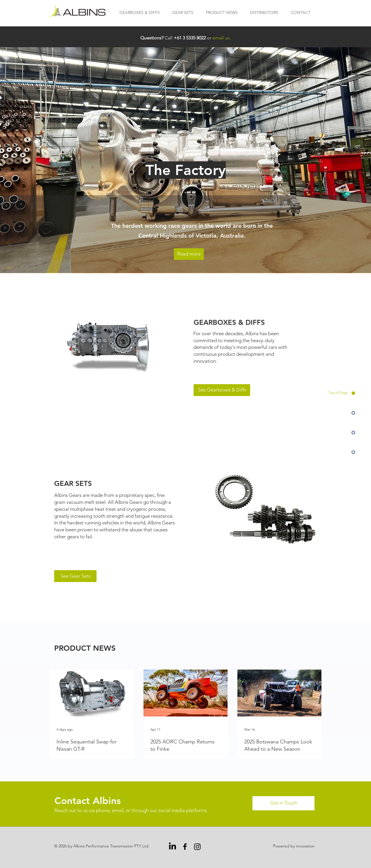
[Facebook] (185, 847)
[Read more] (189, 254)
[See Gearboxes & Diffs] (222, 390)
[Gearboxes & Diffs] (111, 346)
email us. (222, 38)
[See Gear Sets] (75, 576)
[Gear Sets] (265, 509)
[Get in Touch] (283, 803)
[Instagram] (197, 847)
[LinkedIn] (172, 847)
